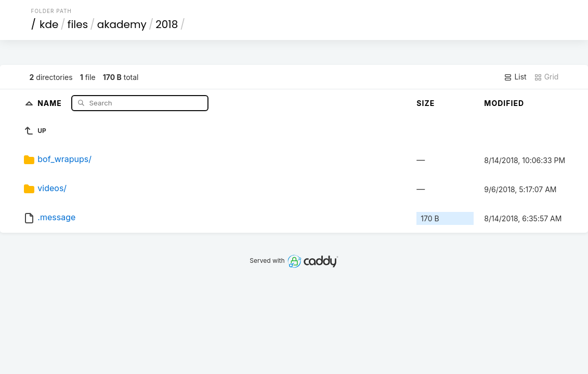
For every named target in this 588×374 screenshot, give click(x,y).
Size (426, 103)
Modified (504, 103)
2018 (167, 24)
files (78, 24)
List (515, 77)
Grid (546, 77)
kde (49, 24)
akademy (122, 24)
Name (51, 103)
